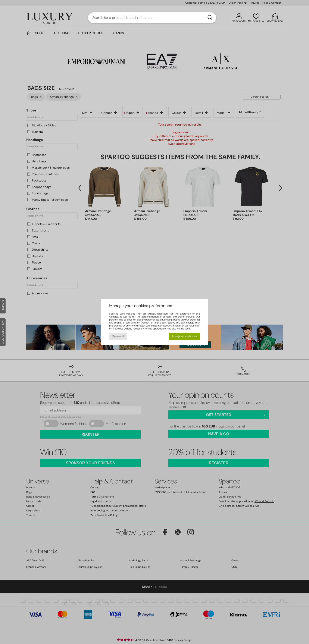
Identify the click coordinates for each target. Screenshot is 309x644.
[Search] (210, 18)
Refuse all (118, 336)
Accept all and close (185, 336)
